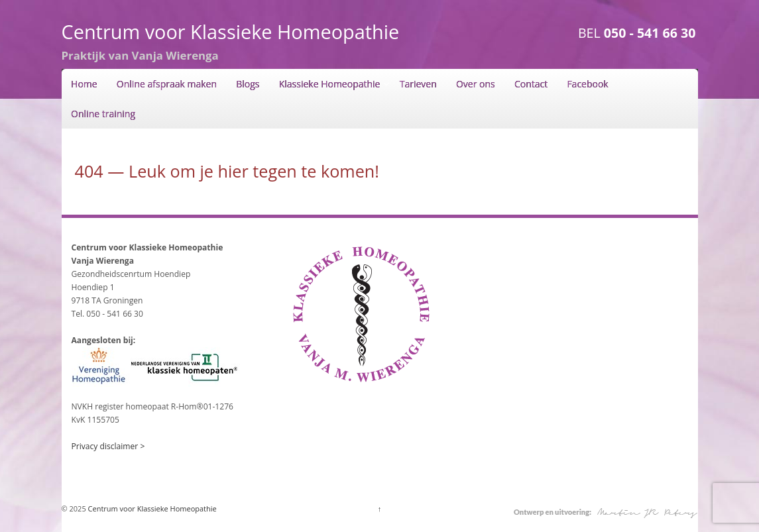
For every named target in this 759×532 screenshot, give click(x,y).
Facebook (587, 84)
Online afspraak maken (167, 84)
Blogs (248, 84)
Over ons (476, 84)
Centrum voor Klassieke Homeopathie (231, 31)
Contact (531, 84)
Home (84, 84)
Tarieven (418, 84)
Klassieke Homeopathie (330, 84)
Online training (103, 114)
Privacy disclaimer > (108, 446)
